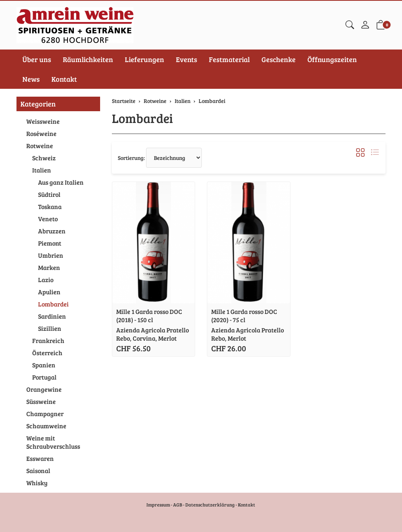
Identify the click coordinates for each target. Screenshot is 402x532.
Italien (42, 170)
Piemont (50, 243)
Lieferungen (144, 59)
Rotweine (40, 146)
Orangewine (44, 389)
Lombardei (142, 118)
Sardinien (52, 316)
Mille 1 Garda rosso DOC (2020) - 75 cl (244, 316)
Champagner (45, 414)
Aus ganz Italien (61, 182)
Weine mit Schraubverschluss (53, 442)
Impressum (158, 504)
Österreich (47, 353)
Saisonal (38, 471)
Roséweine (41, 133)
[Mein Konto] (365, 25)
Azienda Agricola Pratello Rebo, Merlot (248, 334)
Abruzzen (52, 231)
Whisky (37, 483)
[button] (350, 25)
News (31, 79)
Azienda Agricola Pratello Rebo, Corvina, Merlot (153, 334)
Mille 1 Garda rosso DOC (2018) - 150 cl (149, 316)
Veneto (48, 219)
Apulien (49, 292)
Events (186, 59)
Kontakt (64, 79)
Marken (49, 267)
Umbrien (51, 255)
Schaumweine (46, 426)
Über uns (37, 59)
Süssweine (41, 401)
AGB (178, 504)
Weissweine (43, 121)
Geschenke (279, 59)
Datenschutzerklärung (210, 504)
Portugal (44, 377)
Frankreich (48, 340)
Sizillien (50, 328)
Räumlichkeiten (88, 59)
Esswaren (40, 458)
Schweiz (44, 158)
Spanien (44, 365)
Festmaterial (229, 59)
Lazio (46, 280)
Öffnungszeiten (332, 59)
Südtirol (49, 194)
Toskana (50, 206)
